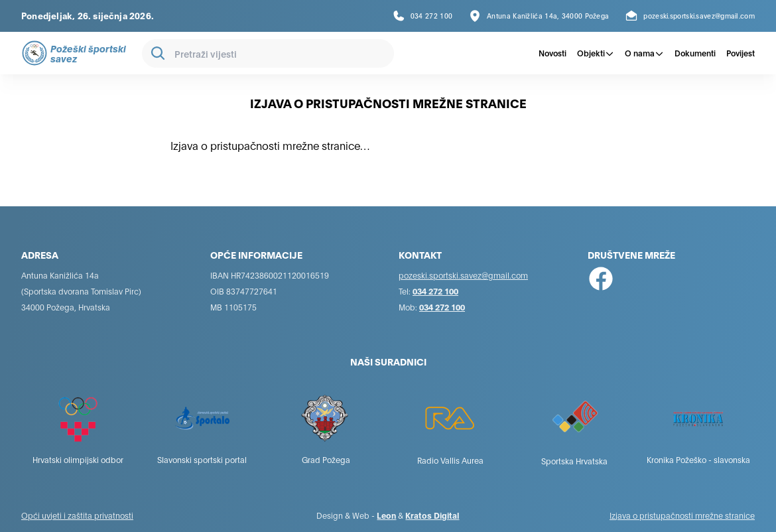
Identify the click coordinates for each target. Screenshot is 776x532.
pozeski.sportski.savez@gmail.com (463, 275)
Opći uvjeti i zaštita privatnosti (77, 515)
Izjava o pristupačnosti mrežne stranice (682, 515)
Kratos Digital (432, 515)
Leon (386, 515)
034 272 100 (435, 291)
